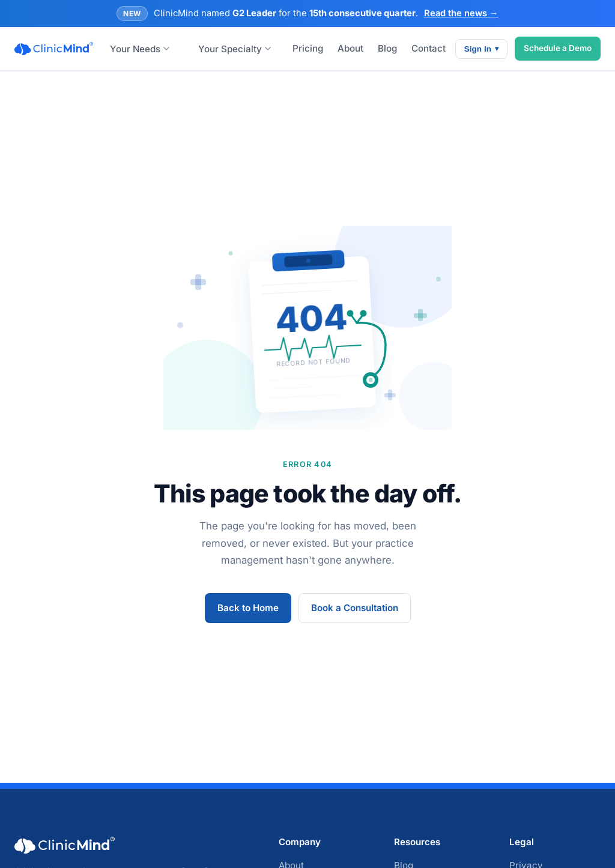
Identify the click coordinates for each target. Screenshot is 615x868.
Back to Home (248, 608)
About (350, 48)
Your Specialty (235, 49)
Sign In (481, 49)
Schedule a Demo (558, 48)
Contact (429, 48)
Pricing (308, 48)
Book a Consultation (355, 608)
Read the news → (461, 13)
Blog (387, 48)
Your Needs (140, 49)
